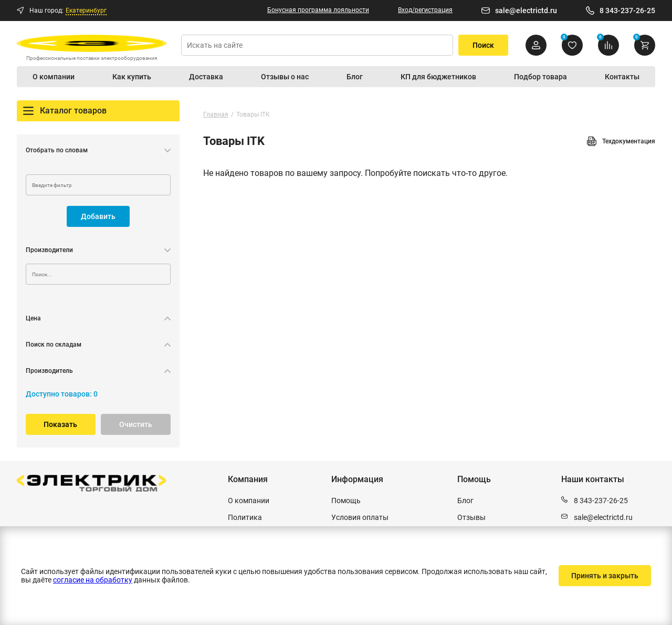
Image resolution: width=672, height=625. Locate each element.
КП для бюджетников (438, 77)
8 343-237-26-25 (627, 11)
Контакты (622, 77)
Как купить (132, 77)
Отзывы (471, 517)
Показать (60, 424)
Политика (245, 517)
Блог (355, 77)
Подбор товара (540, 77)
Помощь (346, 501)
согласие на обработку (93, 580)
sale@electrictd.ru (526, 11)
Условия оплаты (360, 517)
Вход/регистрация (425, 10)
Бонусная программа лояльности (318, 10)
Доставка (206, 77)
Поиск (483, 45)
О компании (54, 77)
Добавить (98, 216)
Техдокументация (621, 141)
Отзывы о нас (285, 77)
